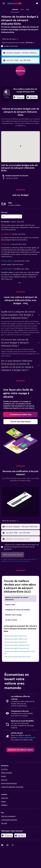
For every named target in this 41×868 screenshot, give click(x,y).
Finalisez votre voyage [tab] (13, 615)
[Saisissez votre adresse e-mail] (22, 539)
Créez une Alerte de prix (27, 738)
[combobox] (10, 39)
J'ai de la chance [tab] (11, 620)
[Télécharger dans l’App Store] (20, 835)
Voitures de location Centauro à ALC (17, 645)
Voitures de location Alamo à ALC (16, 639)
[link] (20, 415)
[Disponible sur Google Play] (19, 97)
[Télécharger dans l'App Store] (32, 97)
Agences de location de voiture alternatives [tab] (17, 599)
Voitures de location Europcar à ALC (17, 648)
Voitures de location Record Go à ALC (17, 657)
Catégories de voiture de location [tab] (18, 610)
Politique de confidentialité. (21, 561)
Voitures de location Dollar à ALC (16, 642)
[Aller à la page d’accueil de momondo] (15, 3)
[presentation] (32, 97)
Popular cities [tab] (10, 605)
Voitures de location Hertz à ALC (15, 636)
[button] (4, 3)
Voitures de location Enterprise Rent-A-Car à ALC (20, 653)
